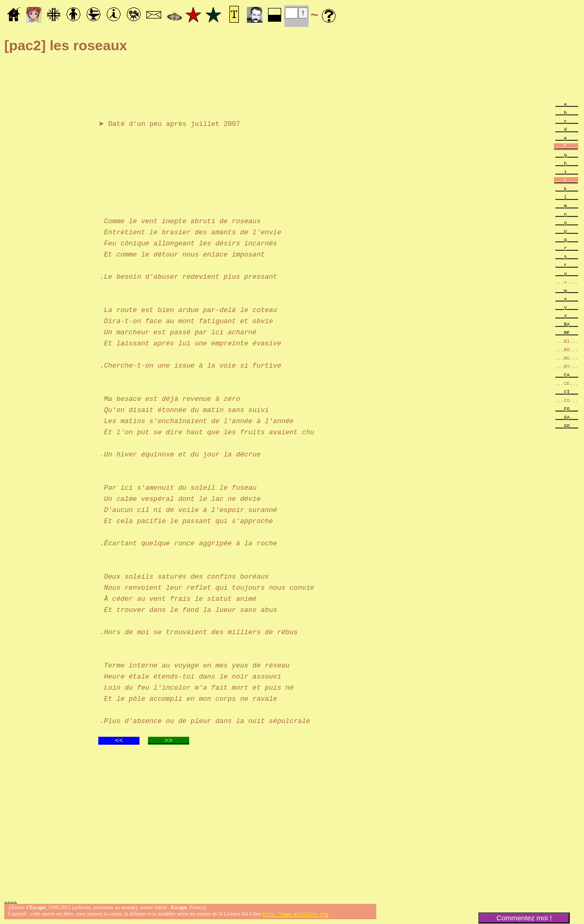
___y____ (567, 307)
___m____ (567, 205)
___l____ (567, 197)
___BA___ (567, 324)
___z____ (567, 315)
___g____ (567, 155)
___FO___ (567, 409)
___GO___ (567, 426)
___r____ (567, 248)
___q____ (567, 239)
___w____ (567, 290)
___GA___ (567, 417)
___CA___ (567, 375)
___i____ (567, 172)
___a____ (567, 104)
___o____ (567, 222)
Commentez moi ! (524, 918)
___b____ (567, 112)
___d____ (567, 129)
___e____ (567, 138)
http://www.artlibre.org (295, 915)
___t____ (567, 265)
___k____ (567, 189)
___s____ (567, 256)
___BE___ (567, 332)
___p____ (567, 231)
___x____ (567, 299)
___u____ (567, 273)
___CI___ (567, 392)
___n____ (567, 214)
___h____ (567, 163)
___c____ (567, 121)
